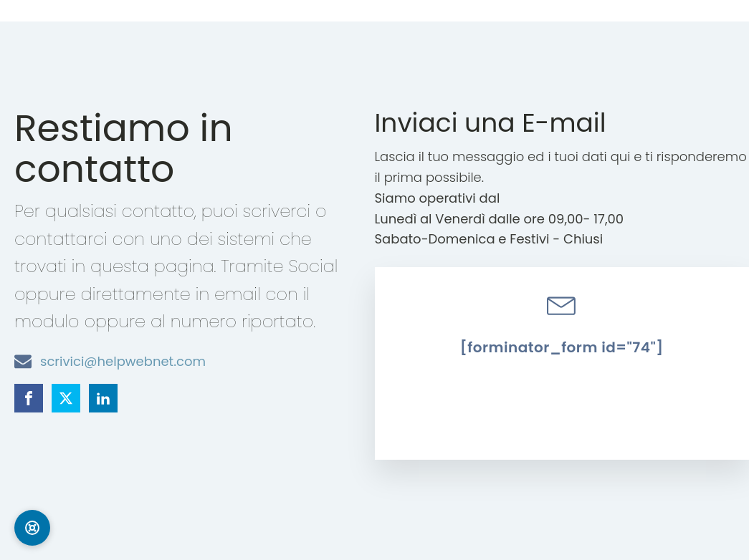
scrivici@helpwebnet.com (123, 361)
